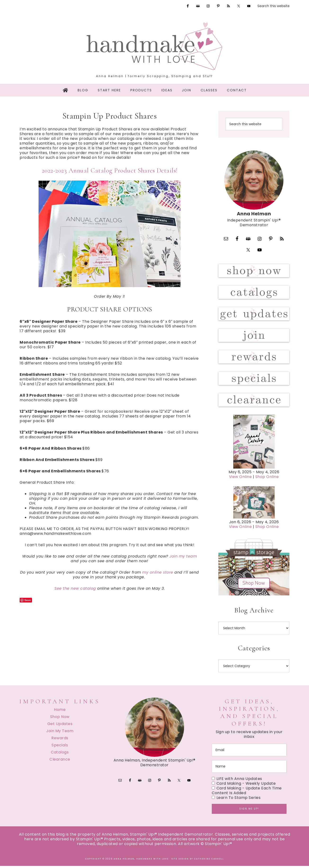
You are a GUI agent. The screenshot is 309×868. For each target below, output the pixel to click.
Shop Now (60, 719)
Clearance (60, 761)
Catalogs (60, 754)
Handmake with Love (154, 46)
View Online (241, 479)
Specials (60, 747)
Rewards (60, 740)
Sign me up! (249, 811)
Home (60, 712)
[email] (249, 752)
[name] (249, 768)
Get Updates (60, 726)
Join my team (183, 556)
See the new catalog (75, 588)
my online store (158, 572)
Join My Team (60, 733)
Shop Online (267, 479)
